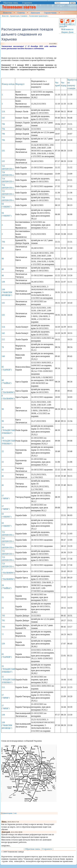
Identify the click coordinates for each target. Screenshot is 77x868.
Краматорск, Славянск (19, 16)
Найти (73, 3)
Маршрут (20, 84)
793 (3, 616)
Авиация (35, 13)
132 (3, 151)
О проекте (27, 3)
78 (3, 347)
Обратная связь (11, 3)
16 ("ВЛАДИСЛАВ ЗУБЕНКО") (8, 430)
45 (3, 470)
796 (3, 124)
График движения (62, 23)
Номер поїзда (8, 84)
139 (3, 644)
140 (3, 356)
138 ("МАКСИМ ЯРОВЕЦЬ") (7, 292)
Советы (21, 13)
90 (3, 248)
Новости (7, 13)
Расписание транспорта (38, 16)
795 (3, 620)
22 (3, 451)
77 (3, 634)
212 (3, 339)
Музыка (67, 22)
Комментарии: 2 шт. (9, 813)
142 (3, 118)
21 (3, 597)
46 (3, 269)
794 (3, 129)
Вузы (73, 22)
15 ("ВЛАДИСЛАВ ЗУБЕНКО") (8, 669)
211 (3, 687)
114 (3, 111)
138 (3, 282)
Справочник (50, 13)
